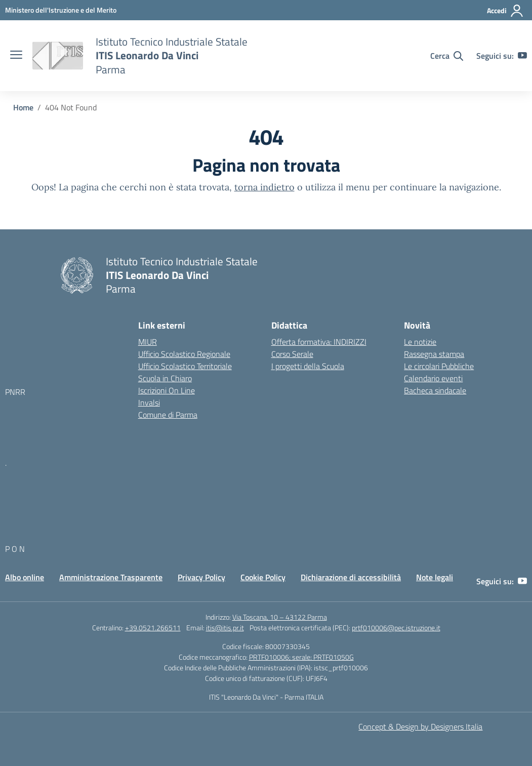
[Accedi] (505, 11)
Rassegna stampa (434, 354)
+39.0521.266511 (153, 628)
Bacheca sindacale (435, 390)
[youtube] (522, 56)
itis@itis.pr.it (225, 628)
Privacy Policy (201, 577)
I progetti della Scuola (308, 366)
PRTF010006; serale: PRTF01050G (301, 657)
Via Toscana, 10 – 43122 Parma (280, 617)
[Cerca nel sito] (447, 56)
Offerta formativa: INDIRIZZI (319, 342)
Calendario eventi (433, 378)
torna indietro (264, 187)
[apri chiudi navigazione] (16, 56)
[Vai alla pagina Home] (23, 107)
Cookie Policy (263, 577)
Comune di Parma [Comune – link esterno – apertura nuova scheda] (168, 415)
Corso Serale (292, 354)
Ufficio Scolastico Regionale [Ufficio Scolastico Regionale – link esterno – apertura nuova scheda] (184, 354)
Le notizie (420, 342)
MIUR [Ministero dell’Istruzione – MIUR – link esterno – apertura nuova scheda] (148, 342)
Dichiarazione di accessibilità (351, 577)
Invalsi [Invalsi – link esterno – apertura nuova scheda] (149, 402)
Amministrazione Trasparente (111, 577)
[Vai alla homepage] (58, 56)
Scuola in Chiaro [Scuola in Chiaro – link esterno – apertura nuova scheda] (165, 378)
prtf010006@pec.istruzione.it (396, 628)
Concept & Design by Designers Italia (420, 727)
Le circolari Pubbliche (439, 366)
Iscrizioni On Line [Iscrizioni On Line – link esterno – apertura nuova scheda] (167, 390)
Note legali (435, 577)
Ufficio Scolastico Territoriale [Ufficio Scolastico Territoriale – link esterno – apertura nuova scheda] (185, 366)
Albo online (25, 577)
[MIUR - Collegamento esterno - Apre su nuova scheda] (61, 10)
